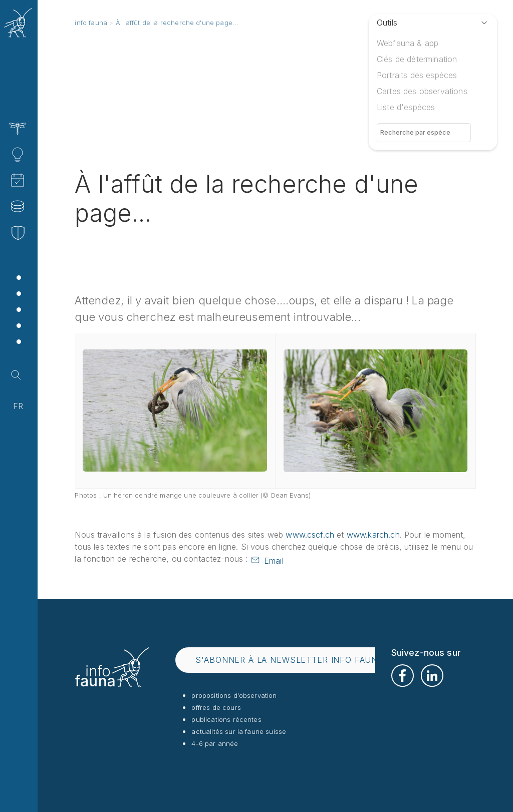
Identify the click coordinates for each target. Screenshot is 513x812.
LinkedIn (432, 676)
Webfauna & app (408, 43)
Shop (48, 343)
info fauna (91, 23)
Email (274, 561)
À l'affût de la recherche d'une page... (177, 23)
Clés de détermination (417, 59)
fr (18, 406)
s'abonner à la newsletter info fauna (289, 660)
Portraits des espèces (417, 75)
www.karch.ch (373, 535)
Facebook (403, 676)
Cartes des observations (422, 91)
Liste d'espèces (406, 107)
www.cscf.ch (310, 535)
